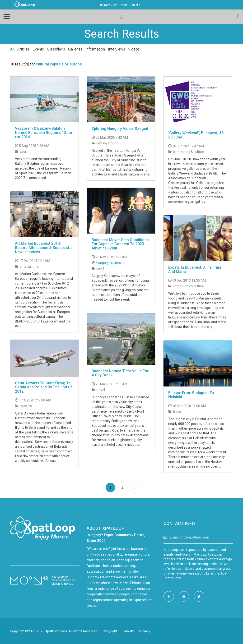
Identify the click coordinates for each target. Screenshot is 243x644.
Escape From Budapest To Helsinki (191, 395)
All (12, 49)
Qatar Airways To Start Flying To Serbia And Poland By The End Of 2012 (44, 387)
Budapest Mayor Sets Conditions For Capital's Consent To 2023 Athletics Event (120, 244)
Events (38, 49)
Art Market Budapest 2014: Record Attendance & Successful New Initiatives (44, 248)
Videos (134, 49)
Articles (23, 49)
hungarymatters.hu (111, 263)
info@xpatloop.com (194, 537)
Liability (128, 631)
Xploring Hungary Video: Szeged (120, 129)
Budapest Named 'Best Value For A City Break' (120, 373)
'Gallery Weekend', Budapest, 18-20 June (197, 135)
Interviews (117, 49)
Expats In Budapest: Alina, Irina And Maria (195, 269)
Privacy (145, 631)
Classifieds (56, 49)
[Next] (135, 488)
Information (95, 49)
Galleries (75, 49)
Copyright (110, 631)
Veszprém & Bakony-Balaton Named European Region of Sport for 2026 (44, 133)
